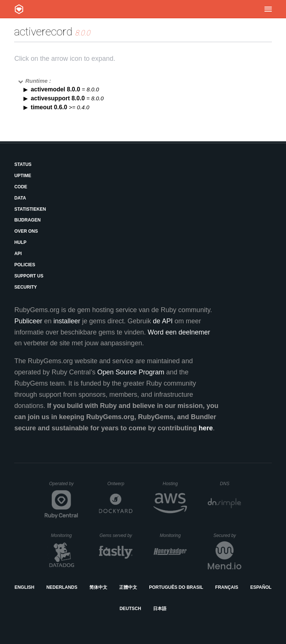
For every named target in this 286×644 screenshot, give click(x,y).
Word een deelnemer (179, 332)
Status (23, 164)
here (206, 428)
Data (20, 198)
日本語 (160, 609)
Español (261, 587)
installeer (67, 321)
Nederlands (62, 587)
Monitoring (65, 535)
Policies (25, 265)
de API (163, 321)
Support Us (29, 276)
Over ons (26, 231)
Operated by (64, 486)
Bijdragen (27, 220)
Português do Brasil (176, 587)
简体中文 (98, 587)
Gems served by (116, 535)
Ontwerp (120, 484)
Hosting (175, 484)
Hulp (20, 242)
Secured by (227, 535)
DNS (231, 484)
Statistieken (30, 209)
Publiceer (28, 321)
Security (26, 287)
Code (21, 187)
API (18, 254)
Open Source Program (131, 372)
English (24, 587)
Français (227, 587)
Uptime (23, 176)
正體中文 (128, 587)
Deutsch (130, 609)
